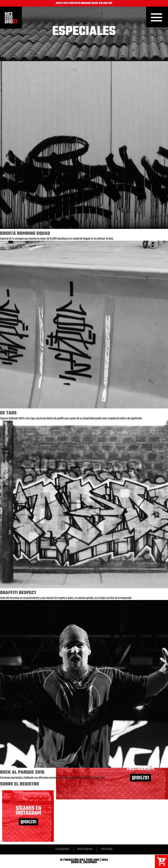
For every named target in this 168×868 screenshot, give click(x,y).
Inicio (11, 18)
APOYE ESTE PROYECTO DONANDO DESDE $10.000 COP (84, 3)
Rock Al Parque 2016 (22, 772)
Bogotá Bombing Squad (25, 233)
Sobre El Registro (19, 784)
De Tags (8, 413)
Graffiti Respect (18, 593)
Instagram (85, 849)
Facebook (62, 849)
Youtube (107, 849)
